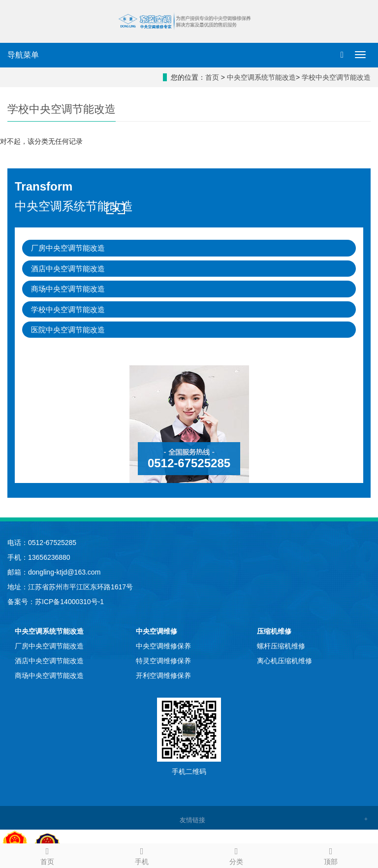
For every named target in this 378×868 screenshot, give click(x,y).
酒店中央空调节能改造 (68, 269)
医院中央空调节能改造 (68, 330)
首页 (212, 77)
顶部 (331, 855)
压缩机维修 (274, 631)
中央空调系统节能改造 (261, 77)
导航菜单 (23, 55)
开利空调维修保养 (163, 675)
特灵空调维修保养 (163, 661)
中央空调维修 (157, 631)
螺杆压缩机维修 (281, 646)
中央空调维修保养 (163, 646)
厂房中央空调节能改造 (68, 248)
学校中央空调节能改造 (336, 77)
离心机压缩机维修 (284, 661)
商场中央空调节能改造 (68, 289)
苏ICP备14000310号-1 (69, 602)
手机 (142, 855)
